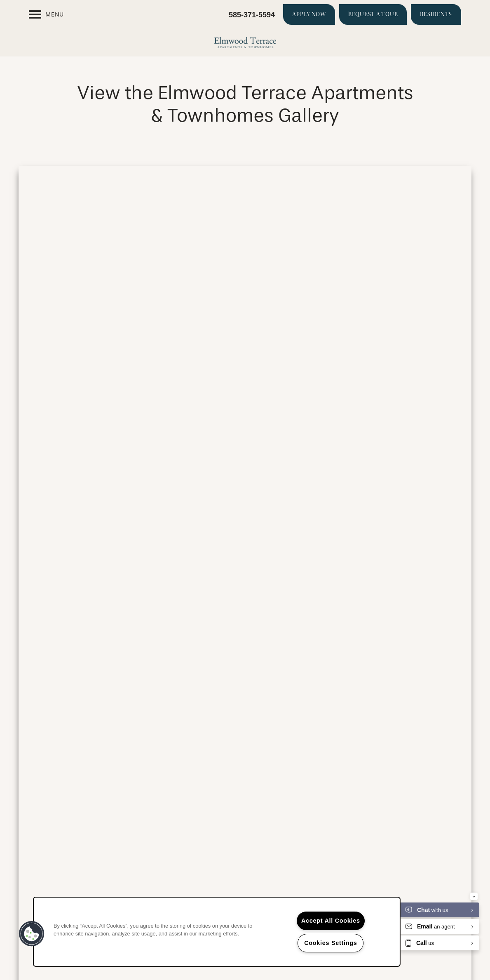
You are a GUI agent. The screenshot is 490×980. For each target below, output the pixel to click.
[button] (309, 14)
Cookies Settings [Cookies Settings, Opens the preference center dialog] (331, 943)
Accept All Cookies (331, 921)
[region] (217, 932)
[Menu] (46, 14)
